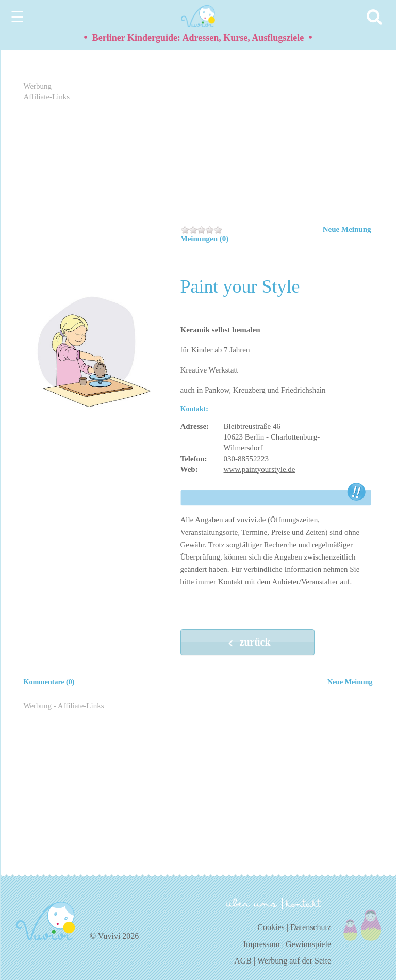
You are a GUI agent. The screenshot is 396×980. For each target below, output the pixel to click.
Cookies (271, 927)
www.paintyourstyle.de (260, 469)
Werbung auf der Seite (294, 961)
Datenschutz (311, 927)
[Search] (376, 17)
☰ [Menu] (17, 17)
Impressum (262, 944)
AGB (243, 961)
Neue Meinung (347, 229)
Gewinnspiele (308, 944)
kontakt (305, 903)
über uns (252, 903)
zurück (247, 643)
